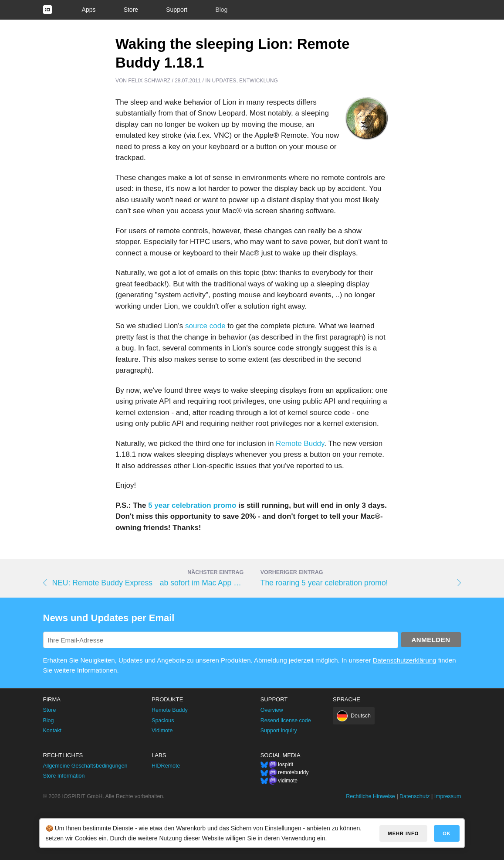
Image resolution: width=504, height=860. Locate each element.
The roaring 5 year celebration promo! (324, 583)
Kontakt (52, 731)
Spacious (163, 721)
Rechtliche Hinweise (370, 796)
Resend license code (286, 721)
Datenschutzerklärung (405, 660)
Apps (89, 10)
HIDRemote (166, 766)
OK (447, 833)
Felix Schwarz (149, 81)
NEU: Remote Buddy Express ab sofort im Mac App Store (148, 583)
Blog (221, 10)
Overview (272, 710)
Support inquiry (279, 731)
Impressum (448, 796)
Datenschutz (414, 796)
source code (205, 326)
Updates (224, 81)
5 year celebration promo (192, 505)
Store (131, 10)
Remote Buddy (300, 444)
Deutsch (361, 716)
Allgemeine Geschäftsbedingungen (85, 766)
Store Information (64, 776)
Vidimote (162, 731)
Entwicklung (259, 81)
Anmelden (431, 640)
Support (177, 10)
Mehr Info (404, 833)
